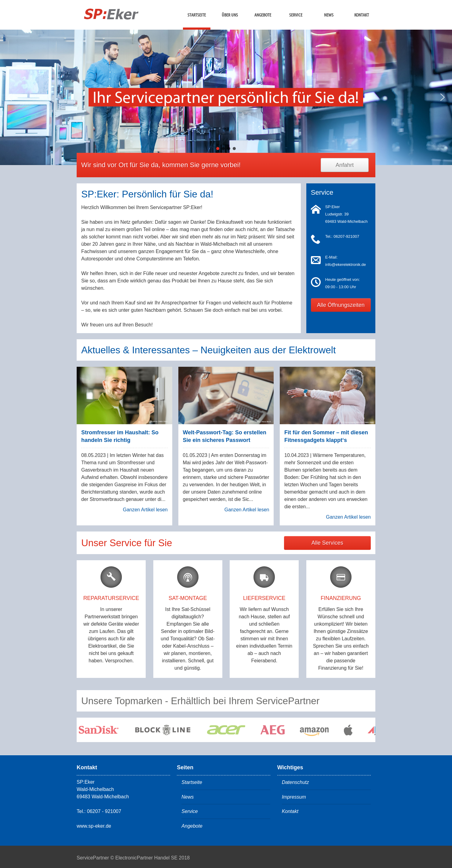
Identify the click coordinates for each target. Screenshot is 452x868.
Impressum (294, 797)
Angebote (263, 15)
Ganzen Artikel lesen (145, 510)
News (329, 15)
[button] (9, 97)
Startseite (197, 15)
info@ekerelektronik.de (346, 265)
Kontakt (362, 15)
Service (296, 15)
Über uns (230, 15)
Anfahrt (345, 165)
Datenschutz (295, 782)
